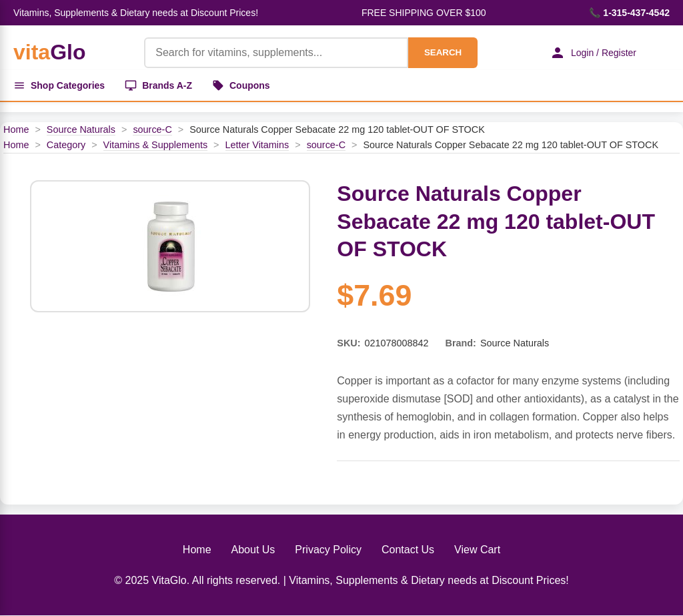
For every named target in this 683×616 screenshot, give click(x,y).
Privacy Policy (328, 550)
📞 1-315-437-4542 (629, 13)
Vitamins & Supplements (156, 145)
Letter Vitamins (257, 145)
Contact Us (408, 550)
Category (66, 145)
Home (16, 129)
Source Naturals (81, 129)
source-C (152, 129)
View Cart (477, 550)
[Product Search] (276, 53)
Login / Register (593, 53)
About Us (253, 550)
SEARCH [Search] (443, 52)
